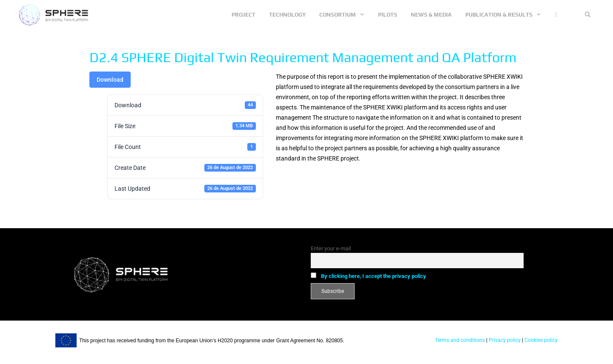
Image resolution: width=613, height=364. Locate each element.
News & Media (431, 15)
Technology (287, 15)
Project (243, 15)
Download (110, 80)
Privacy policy (504, 340)
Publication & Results (507, 15)
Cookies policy (540, 340)
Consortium (345, 15)
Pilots (388, 15)
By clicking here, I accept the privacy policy (374, 276)
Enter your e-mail (331, 248)
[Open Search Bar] (588, 15)
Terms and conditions (460, 340)
